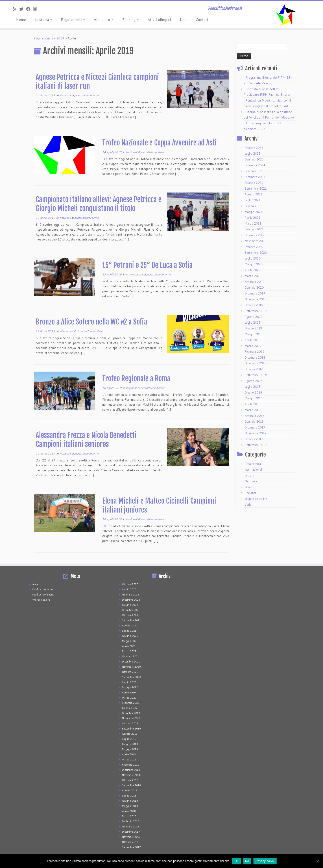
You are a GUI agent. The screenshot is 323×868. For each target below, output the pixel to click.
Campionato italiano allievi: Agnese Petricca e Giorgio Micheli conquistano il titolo (99, 204)
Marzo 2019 (253, 346)
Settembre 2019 (256, 311)
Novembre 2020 (255, 241)
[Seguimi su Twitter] (23, 9)
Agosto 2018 (253, 381)
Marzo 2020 (253, 276)
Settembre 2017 (256, 445)
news (248, 487)
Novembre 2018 (255, 363)
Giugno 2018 (253, 392)
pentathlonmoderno (86, 95)
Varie (248, 504)
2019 (60, 38)
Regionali (132, 388)
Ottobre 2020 (254, 247)
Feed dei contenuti (43, 589)
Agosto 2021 (253, 194)
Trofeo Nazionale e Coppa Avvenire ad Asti (160, 143)
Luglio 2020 (252, 258)
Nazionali (65, 95)
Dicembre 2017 (255, 427)
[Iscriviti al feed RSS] (16, 9)
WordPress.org (41, 600)
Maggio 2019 (253, 334)
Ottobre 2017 (254, 439)
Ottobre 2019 (254, 305)
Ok (237, 861)
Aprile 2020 (252, 270)
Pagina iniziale (43, 38)
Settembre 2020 (256, 253)
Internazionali (135, 274)
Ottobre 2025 (254, 148)
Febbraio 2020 (254, 282)
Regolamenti (73, 19)
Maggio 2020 (253, 264)
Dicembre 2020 (255, 235)
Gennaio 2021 (254, 229)
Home (21, 19)
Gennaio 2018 (254, 422)
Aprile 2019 (252, 340)
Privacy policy (265, 861)
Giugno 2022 (253, 171)
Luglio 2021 (252, 200)
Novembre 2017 (255, 433)
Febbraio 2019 (254, 352)
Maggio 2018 (253, 398)
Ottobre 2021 (254, 183)
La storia (43, 19)
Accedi (36, 584)
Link (183, 19)
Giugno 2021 (253, 206)
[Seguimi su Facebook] (30, 9)
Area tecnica (253, 464)
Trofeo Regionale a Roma (136, 379)
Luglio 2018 (252, 387)
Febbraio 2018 (254, 416)
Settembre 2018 (256, 375)
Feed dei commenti (43, 595)
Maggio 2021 (253, 212)
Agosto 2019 (253, 317)
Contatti (203, 19)
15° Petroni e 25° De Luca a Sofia (147, 265)
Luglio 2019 (252, 323)
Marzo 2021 (253, 223)
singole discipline (256, 499)
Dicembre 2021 (255, 177)
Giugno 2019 (253, 328)
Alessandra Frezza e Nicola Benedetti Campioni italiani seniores (86, 440)
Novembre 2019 (255, 299)
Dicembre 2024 (255, 165)
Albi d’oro (104, 19)
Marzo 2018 (253, 410)
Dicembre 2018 (255, 357)
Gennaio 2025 (254, 159)
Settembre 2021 (256, 188)
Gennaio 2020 (254, 288)
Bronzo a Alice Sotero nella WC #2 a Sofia (91, 322)
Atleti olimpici (159, 19)
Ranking (130, 19)
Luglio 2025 (252, 154)
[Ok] (317, 861)
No (247, 861)
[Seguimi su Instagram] (36, 9)
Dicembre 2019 (255, 293)
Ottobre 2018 (254, 369)
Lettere (249, 475)
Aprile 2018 (252, 404)
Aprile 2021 (252, 218)
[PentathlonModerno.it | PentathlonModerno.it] (286, 15)
